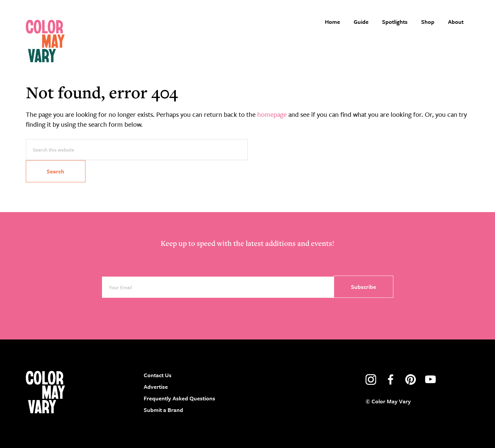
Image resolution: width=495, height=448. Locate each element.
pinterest (411, 380)
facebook (391, 380)
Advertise (156, 387)
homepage (272, 114)
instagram (371, 380)
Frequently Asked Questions (179, 398)
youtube (430, 380)
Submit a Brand (163, 410)
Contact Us (158, 375)
